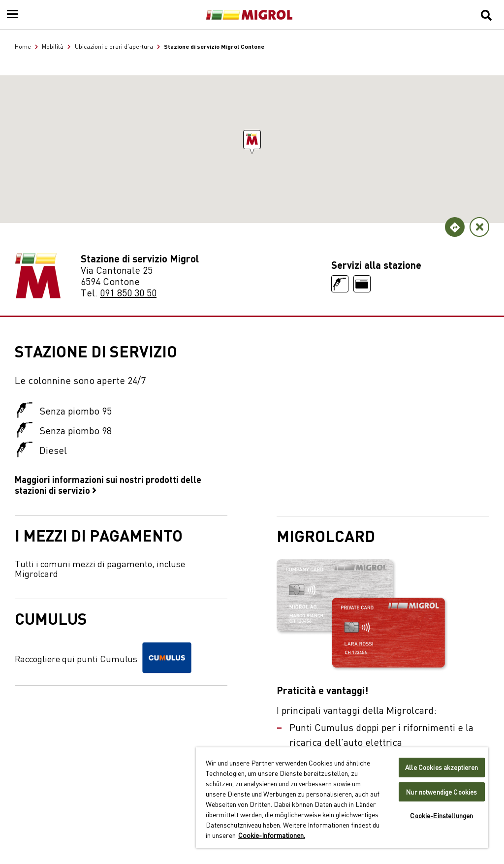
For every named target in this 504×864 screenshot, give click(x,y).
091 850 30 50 (128, 292)
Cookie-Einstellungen (441, 816)
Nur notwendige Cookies (441, 792)
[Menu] (12, 15)
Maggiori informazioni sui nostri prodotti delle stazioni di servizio (108, 484)
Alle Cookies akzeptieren (441, 767)
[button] (252, 140)
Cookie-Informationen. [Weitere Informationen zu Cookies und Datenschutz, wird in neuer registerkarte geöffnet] (272, 835)
